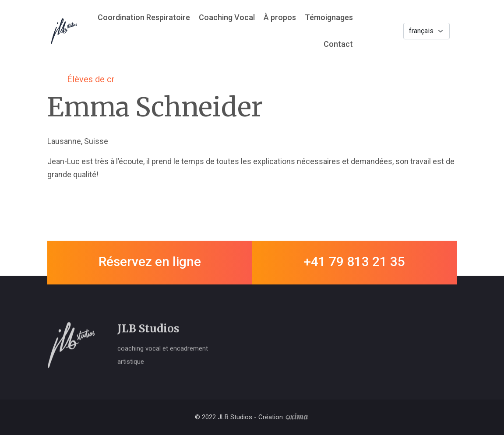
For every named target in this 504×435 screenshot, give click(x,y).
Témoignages (329, 17)
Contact (338, 44)
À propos (280, 17)
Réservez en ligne (150, 261)
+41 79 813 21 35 (354, 261)
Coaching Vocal (227, 17)
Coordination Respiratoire (144, 17)
